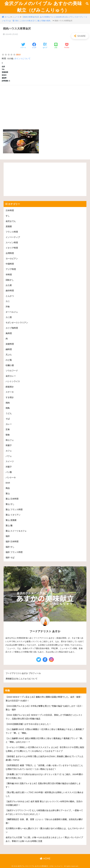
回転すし (10, 280)
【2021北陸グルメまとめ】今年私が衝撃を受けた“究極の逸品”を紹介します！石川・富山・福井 (44, 708)
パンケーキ (11, 478)
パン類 (9, 472)
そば (8, 419)
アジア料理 (11, 269)
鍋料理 (9, 349)
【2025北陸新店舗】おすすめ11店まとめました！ (28, 724)
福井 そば (10, 558)
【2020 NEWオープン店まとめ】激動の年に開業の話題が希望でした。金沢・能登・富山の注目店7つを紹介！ (44, 699)
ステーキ (10, 392)
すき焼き (10, 397)
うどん (9, 413)
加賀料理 (10, 344)
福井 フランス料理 (14, 552)
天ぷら (9, 355)
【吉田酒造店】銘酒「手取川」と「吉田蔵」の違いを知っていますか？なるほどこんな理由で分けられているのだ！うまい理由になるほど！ (44, 767)
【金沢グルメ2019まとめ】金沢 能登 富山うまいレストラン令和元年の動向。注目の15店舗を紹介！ (44, 803)
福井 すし (10, 547)
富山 (8, 494)
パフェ (9, 456)
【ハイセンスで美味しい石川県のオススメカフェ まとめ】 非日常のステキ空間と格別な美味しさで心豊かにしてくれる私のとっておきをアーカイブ (45, 749)
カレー (9, 424)
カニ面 (9, 317)
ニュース (16, 17)
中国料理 (10, 264)
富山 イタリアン (13, 515)
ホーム (7, 17)
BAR (8, 483)
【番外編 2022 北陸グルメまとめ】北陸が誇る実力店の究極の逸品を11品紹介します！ (43, 785)
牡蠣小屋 (10, 365)
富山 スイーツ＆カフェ (16, 531)
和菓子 (9, 445)
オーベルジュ (12, 312)
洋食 (8, 307)
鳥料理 (9, 333)
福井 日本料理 (12, 542)
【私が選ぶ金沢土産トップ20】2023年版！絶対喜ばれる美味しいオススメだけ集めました (45, 794)
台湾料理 (10, 253)
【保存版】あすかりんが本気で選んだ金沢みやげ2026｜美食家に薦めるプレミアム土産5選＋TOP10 (44, 758)
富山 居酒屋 (11, 520)
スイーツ (10, 461)
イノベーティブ (13, 237)
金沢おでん (11, 221)
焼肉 (8, 403)
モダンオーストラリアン (17, 323)
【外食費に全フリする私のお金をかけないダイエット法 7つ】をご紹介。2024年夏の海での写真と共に (44, 776)
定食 (8, 429)
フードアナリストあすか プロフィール (23, 673)
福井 (8, 536)
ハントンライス (13, 381)
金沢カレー (11, 376)
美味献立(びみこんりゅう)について (22, 679)
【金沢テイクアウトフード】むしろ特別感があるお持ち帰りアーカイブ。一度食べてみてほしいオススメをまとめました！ (44, 812)
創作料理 (10, 291)
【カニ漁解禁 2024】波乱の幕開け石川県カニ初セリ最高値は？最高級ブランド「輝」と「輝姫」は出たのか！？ (45, 740)
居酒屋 (9, 227)
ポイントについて (22, 59)
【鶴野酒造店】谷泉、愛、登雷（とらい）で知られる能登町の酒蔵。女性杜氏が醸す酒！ (44, 821)
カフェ (9, 451)
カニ (8, 301)
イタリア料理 (12, 248)
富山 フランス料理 (14, 510)
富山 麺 (9, 526)
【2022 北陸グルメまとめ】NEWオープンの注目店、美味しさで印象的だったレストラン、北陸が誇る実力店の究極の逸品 (44, 717)
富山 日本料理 (12, 499)
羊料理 (9, 275)
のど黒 (9, 360)
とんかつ (10, 296)
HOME (45, 859)
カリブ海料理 (12, 328)
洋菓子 (9, 467)
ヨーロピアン (12, 259)
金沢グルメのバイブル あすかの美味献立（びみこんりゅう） (43, 7)
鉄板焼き (10, 387)
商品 (8, 488)
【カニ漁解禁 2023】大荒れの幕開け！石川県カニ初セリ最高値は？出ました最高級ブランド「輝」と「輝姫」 (45, 731)
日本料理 (10, 211)
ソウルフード (12, 371)
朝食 (8, 435)
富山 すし (10, 504)
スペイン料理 (12, 243)
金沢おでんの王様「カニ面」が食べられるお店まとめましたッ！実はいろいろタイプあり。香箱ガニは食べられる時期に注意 (44, 839)
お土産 (9, 285)
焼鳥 (8, 408)
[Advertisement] (45, 105)
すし (8, 216)
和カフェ (10, 440)
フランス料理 (12, 232)
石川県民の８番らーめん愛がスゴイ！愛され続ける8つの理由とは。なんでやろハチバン (45, 830)
